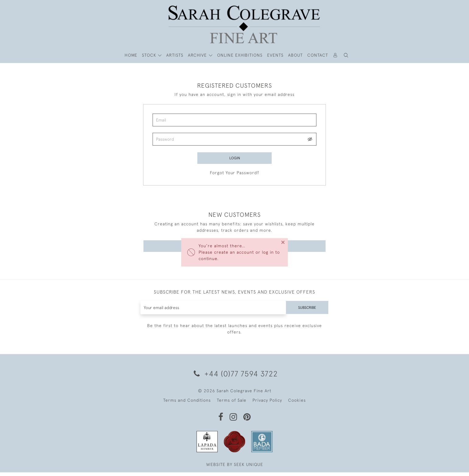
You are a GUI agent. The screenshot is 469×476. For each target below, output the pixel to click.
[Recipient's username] (212, 311)
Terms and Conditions (187, 404)
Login (234, 158)
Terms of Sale (232, 404)
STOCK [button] (150, 55)
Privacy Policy (267, 404)
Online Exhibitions (240, 55)
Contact (318, 55)
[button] (346, 55)
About (295, 55)
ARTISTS (175, 55)
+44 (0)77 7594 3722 (235, 377)
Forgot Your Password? (234, 175)
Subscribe (305, 311)
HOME (131, 55)
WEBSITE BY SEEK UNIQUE (235, 468)
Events (275, 55)
